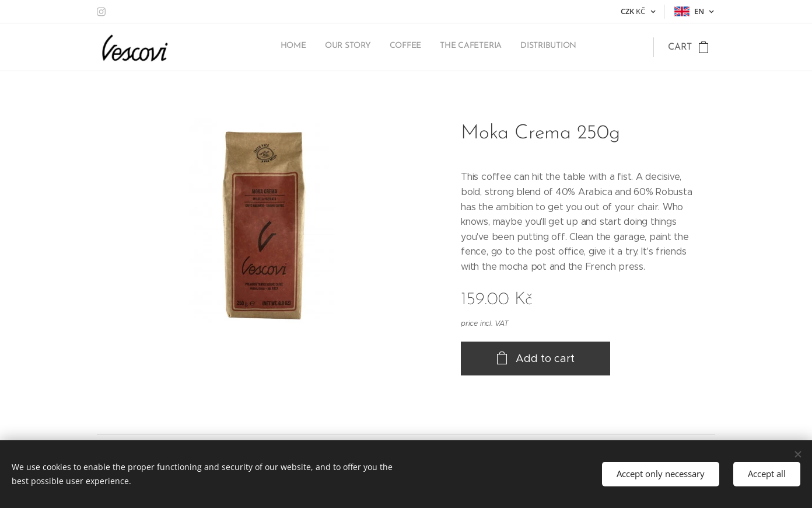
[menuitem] (505, 47)
